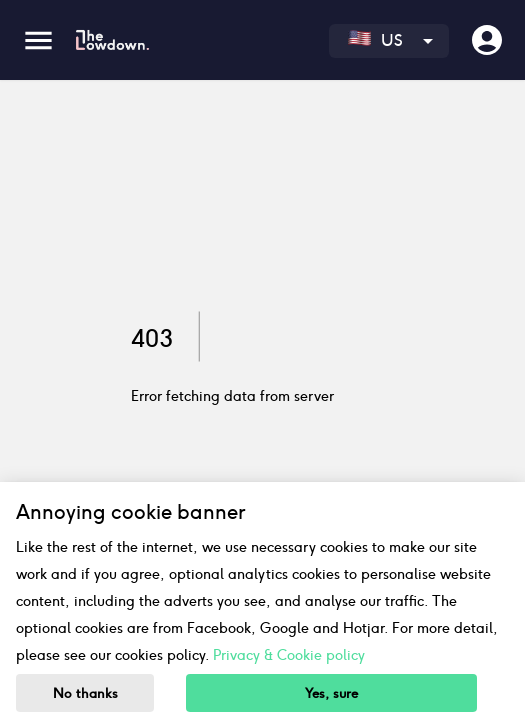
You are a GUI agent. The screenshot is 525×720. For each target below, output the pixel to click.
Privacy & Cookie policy (289, 655)
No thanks (85, 693)
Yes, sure (331, 693)
